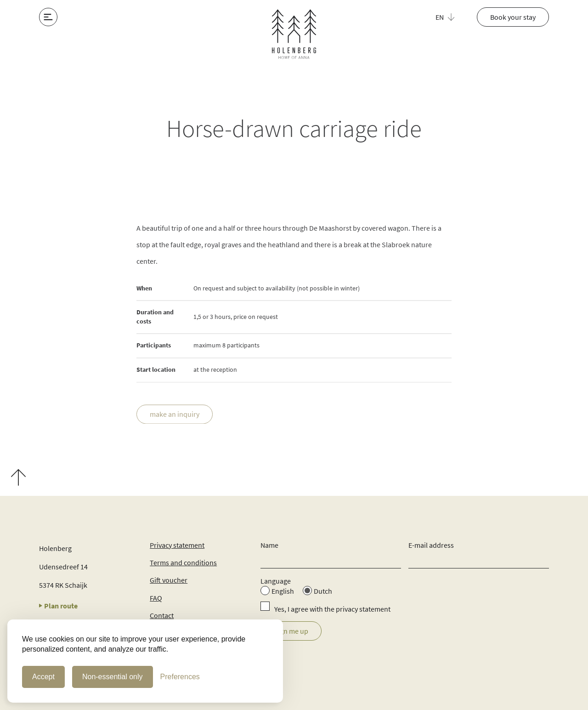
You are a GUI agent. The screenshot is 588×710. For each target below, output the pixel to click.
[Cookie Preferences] (180, 677)
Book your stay (513, 17)
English (283, 591)
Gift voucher (169, 580)
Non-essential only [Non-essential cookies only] (113, 677)
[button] (450, 17)
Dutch (323, 591)
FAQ (156, 598)
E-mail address (431, 545)
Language (276, 581)
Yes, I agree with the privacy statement (332, 609)
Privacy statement (177, 545)
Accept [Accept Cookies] (43, 677)
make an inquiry (175, 415)
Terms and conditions (183, 562)
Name (269, 545)
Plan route (58, 606)
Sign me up (291, 631)
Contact (162, 615)
